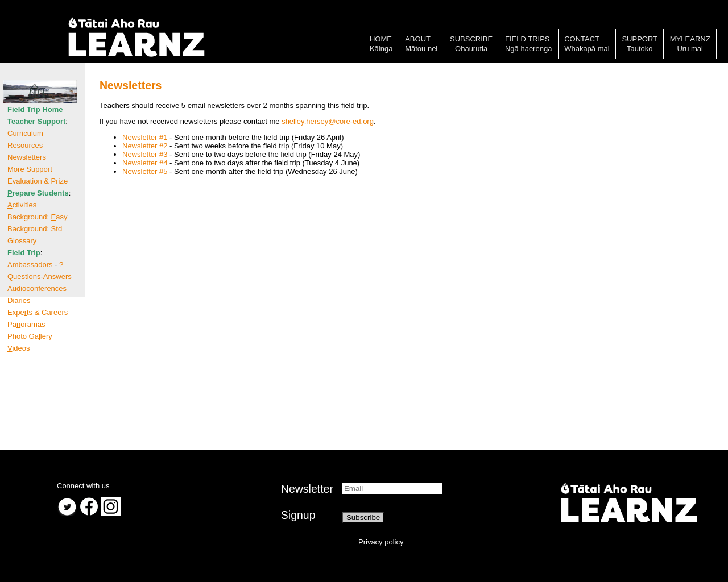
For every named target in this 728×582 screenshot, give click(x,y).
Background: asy (38, 217)
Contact (582, 39)
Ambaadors (30, 265)
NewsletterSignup (307, 502)
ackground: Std (35, 229)
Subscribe (471, 39)
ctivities (22, 205)
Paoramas (26, 324)
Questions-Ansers (40, 277)
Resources (25, 145)
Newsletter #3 (145, 154)
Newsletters (27, 157)
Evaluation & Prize (38, 181)
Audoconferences (37, 288)
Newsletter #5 (145, 171)
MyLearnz (690, 39)
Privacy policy (381, 542)
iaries (19, 300)
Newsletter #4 (145, 163)
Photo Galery (30, 336)
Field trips (528, 39)
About (418, 39)
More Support (30, 169)
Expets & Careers (38, 312)
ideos (19, 348)
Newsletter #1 (145, 137)
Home (381, 39)
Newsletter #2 (145, 146)
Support (640, 39)
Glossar (22, 241)
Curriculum (25, 133)
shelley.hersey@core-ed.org (328, 121)
